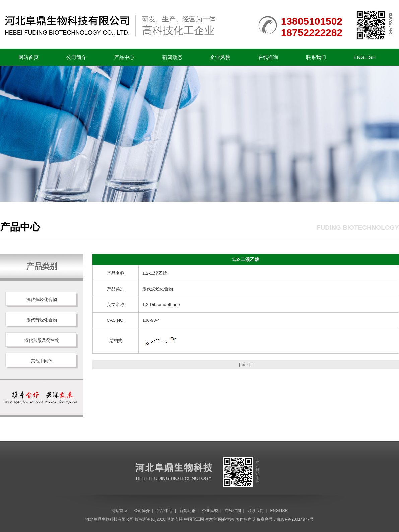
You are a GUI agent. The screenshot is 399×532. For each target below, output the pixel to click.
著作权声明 (246, 519)
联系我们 (316, 57)
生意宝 (211, 519)
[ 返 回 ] (246, 365)
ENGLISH (365, 57)
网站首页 (28, 57)
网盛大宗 (226, 519)
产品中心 (124, 57)
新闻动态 (172, 57)
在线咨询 (268, 57)
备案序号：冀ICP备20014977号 (285, 519)
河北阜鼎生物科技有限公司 (110, 519)
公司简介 (76, 57)
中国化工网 (194, 519)
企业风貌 (220, 57)
